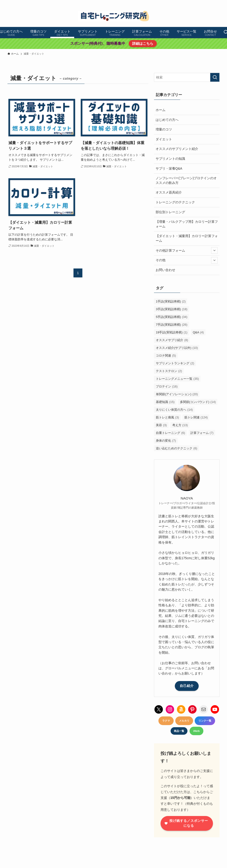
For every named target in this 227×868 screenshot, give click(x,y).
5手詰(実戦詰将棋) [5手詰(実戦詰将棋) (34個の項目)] (172, 317)
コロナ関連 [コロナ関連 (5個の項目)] (166, 356)
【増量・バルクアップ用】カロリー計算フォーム (187, 224)
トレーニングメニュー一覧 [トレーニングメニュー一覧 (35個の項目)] (177, 379)
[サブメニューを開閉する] (214, 250)
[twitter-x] (186, 3)
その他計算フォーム (187, 250)
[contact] (216, 3)
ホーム (161, 110)
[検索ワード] (187, 77)
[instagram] (192, 3)
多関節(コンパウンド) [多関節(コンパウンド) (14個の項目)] (198, 402)
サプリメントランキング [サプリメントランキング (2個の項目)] (175, 363)
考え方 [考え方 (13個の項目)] (180, 425)
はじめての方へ (167, 120)
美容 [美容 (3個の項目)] (161, 425)
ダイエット (164, 139)
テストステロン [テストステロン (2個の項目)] (169, 371)
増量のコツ (164, 129)
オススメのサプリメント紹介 (177, 149)
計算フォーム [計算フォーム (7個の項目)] (202, 433)
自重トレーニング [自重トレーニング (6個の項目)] (170, 433)
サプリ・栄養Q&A (169, 168)
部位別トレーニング (170, 212)
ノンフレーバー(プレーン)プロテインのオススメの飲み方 (186, 180)
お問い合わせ (165, 270)
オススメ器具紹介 (169, 192)
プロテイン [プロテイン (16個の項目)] (167, 386)
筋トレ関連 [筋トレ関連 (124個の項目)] (196, 417)
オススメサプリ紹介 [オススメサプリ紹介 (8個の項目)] (172, 340)
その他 (187, 260)
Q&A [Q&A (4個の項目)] (198, 332)
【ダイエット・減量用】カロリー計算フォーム (187, 238)
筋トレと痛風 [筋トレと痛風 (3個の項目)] (167, 417)
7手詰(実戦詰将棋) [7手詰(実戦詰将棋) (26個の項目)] (172, 325)
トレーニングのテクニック (175, 202)
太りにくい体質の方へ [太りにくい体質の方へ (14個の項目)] (174, 410)
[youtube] (204, 3)
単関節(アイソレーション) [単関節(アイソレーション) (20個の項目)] (177, 394)
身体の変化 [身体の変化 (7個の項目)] (166, 441)
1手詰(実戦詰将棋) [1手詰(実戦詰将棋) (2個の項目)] (171, 301)
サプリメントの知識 (170, 159)
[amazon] (210, 3)
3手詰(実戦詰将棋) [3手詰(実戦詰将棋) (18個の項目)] (172, 309)
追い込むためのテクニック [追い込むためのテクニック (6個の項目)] (177, 448)
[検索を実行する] (215, 77)
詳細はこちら (143, 43)
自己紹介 (187, 686)
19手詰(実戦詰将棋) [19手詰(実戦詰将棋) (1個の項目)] (172, 332)
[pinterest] (198, 3)
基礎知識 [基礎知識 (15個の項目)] (165, 402)
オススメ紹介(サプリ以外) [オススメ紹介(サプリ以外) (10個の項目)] (177, 348)
